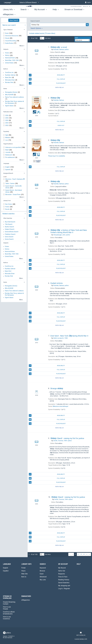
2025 (7, 118)
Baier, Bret (8, 77)
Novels (8, 209)
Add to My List (59, 87)
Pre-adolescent (10, 157)
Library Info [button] (9, 14)
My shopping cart (64, 586)
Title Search (9, 224)
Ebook (7, 38)
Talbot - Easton (10, 183)
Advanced (43, 577)
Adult (7, 150)
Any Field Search (10, 222)
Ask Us (24, 577)
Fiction (7, 53)
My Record (62, 568)
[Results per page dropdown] (42, 38)
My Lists (43, 580)
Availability (47, 75)
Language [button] (6, 163)
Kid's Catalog (81, 634)
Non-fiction (9, 204)
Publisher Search (10, 234)
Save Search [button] (14, 20)
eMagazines (26, 600)
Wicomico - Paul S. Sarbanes (81, 8)
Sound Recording (11, 41)
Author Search (9, 227)
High (7, 135)
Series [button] (5, 89)
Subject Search (10, 229)
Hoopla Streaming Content (9, 603)
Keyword (43, 568)
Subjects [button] (6, 49)
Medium (8, 138)
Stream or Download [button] (7, 597)
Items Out (62, 571)
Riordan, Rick (9, 82)
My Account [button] (41, 14)
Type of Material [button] (8, 30)
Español (6, 571)
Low (7, 140)
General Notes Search (12, 232)
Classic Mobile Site (81, 639)
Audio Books (9, 43)
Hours (23, 571)
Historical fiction (10, 58)
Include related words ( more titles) (42, 33)
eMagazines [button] (26, 596)
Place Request (47, 83)
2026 (7, 115)
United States (9, 63)
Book (7, 33)
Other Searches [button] (8, 218)
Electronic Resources (12, 36)
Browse (42, 571)
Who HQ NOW (9, 95)
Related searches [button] (9, 214)
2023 (7, 123)
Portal (23, 568)
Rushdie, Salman (10, 75)
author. (61, 49)
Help (79, 564)
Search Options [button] (37, 28)
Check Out (47, 125)
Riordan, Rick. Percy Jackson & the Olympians (14, 102)
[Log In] (86, 2)
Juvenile (8, 152)
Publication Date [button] (8, 112)
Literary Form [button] (7, 201)
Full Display (47, 79)
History (7, 55)
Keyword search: (35, 21)
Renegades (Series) (11, 92)
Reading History (64, 580)
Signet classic (9, 106)
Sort (77, 38)
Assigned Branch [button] (8, 173)
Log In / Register (64, 589)
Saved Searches (64, 583)
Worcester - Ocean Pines (13, 194)
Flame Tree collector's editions (14, 97)
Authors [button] (6, 69)
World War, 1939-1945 (12, 60)
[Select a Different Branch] (29, 3)
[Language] (7, 3)
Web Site (24, 574)
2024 (7, 120)
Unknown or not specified (13, 147)
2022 (7, 125)
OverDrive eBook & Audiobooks (9, 613)
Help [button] (56, 14)
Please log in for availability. (57, 156)
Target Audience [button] (8, 144)
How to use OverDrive (7, 618)
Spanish (8, 170)
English (8, 167)
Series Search (9, 239)
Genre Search (9, 237)
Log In (89, 2)
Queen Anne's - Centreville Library (13, 187)
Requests (62, 574)
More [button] (68, 14)
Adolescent (9, 155)
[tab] (14, 25)
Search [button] (24, 14)
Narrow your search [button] (9, 25)
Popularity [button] (6, 131)
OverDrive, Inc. (9, 73)
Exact (42, 574)
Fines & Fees (63, 577)
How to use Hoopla (7, 608)
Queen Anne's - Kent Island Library (14, 191)
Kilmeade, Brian (10, 80)
